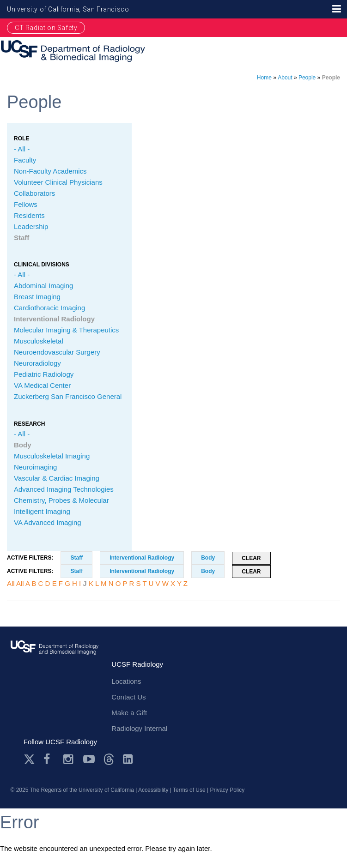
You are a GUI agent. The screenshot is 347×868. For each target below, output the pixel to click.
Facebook (49, 759)
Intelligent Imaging (42, 511)
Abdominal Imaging (43, 286)
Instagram (69, 759)
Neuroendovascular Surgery (57, 352)
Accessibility (153, 790)
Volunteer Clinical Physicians (58, 182)
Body (23, 445)
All (11, 583)
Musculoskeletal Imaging (52, 456)
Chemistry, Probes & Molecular (61, 500)
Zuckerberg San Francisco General (68, 396)
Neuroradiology (37, 363)
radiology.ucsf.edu (55, 655)
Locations (126, 681)
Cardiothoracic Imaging (49, 308)
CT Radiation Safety (46, 28)
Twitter (29, 759)
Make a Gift (129, 713)
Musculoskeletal (39, 341)
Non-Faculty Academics (50, 171)
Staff (21, 238)
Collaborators (34, 193)
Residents (29, 215)
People (307, 78)
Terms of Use (189, 790)
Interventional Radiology (54, 319)
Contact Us (128, 697)
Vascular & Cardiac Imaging (57, 478)
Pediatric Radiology (44, 374)
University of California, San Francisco (68, 9)
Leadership (31, 226)
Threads (109, 759)
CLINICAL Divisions (42, 265)
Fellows (26, 204)
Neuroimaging (35, 467)
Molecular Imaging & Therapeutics (66, 330)
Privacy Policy (228, 790)
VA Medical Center (42, 385)
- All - (22, 149)
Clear (251, 558)
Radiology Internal (139, 728)
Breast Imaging (37, 297)
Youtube (89, 759)
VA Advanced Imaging (48, 522)
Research (29, 424)
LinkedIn (129, 759)
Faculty (25, 160)
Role (21, 139)
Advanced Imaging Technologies (64, 489)
